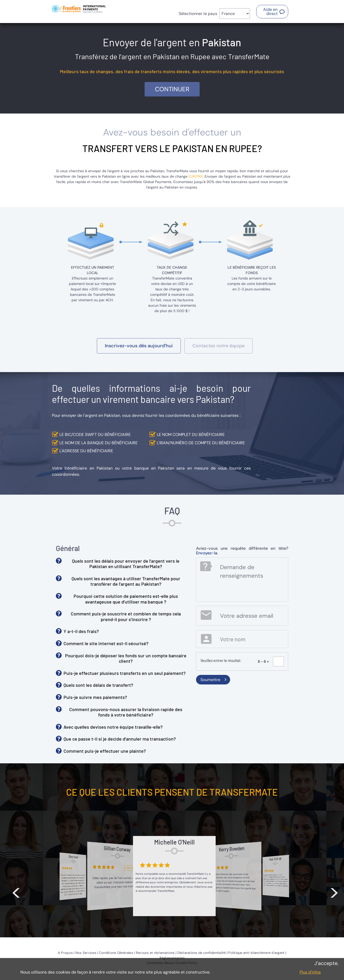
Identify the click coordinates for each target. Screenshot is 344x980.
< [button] (16, 890)
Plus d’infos (310, 972)
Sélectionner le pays (198, 14)
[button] (272, 12)
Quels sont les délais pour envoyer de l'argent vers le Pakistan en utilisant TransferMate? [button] (126, 564)
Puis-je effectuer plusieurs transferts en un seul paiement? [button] (125, 673)
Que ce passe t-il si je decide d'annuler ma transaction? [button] (120, 739)
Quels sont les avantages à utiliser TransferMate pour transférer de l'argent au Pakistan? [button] (126, 581)
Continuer (172, 89)
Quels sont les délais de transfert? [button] (98, 685)
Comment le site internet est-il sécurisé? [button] (106, 643)
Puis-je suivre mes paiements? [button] (95, 697)
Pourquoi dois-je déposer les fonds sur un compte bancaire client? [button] (126, 658)
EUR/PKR (196, 176)
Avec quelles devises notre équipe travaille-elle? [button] (113, 727)
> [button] (334, 890)
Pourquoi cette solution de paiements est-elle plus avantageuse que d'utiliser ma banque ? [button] (126, 599)
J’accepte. (326, 963)
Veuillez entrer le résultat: (221, 661)
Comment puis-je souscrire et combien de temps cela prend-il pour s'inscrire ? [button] (126, 616)
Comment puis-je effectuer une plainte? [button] (105, 751)
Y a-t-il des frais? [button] (81, 631)
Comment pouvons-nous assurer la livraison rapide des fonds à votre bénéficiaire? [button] (126, 712)
